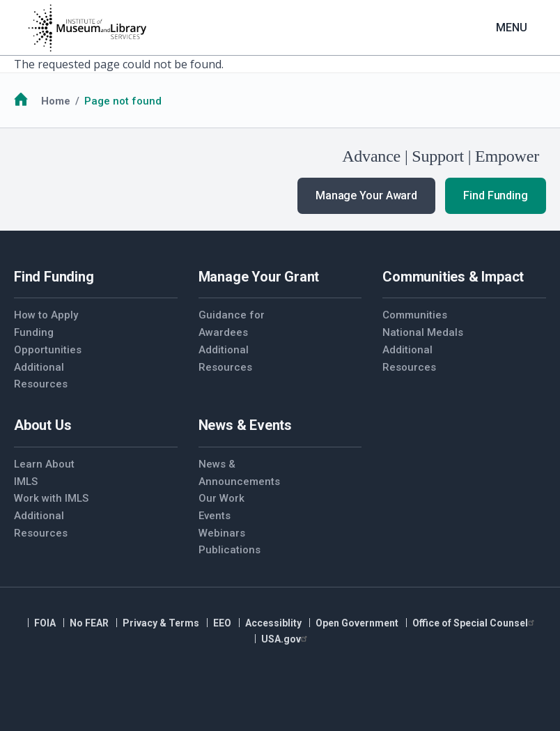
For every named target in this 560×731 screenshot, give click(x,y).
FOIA (45, 623)
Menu (512, 28)
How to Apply (46, 315)
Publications (230, 550)
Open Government (357, 623)
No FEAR (89, 623)
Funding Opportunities (48, 341)
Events (215, 516)
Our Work (221, 498)
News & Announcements (239, 473)
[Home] (87, 28)
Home (56, 101)
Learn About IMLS (44, 473)
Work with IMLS (51, 498)
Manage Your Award (366, 195)
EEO (222, 623)
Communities (415, 315)
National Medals (423, 332)
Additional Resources (41, 376)
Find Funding (496, 195)
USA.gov (286, 639)
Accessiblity (273, 623)
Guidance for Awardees (232, 324)
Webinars (222, 533)
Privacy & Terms (161, 623)
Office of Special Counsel (475, 623)
